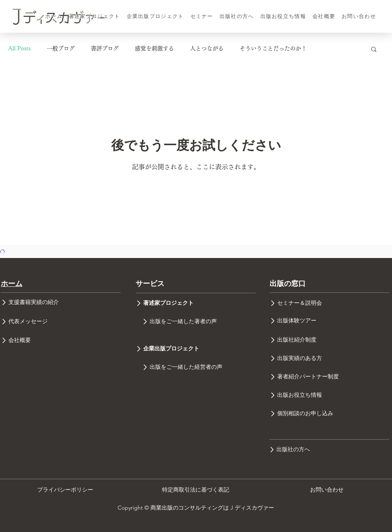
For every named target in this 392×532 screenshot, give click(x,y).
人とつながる (207, 48)
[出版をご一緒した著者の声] (196, 322)
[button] (374, 50)
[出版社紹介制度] (330, 340)
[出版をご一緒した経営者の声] (196, 367)
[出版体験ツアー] (330, 321)
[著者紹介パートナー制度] (330, 377)
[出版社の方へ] (329, 449)
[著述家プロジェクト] (196, 303)
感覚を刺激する (154, 48)
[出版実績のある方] (330, 358)
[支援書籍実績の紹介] (61, 302)
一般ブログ (61, 48)
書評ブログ (105, 48)
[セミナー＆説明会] (330, 303)
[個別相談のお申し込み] (330, 413)
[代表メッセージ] (61, 322)
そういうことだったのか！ (273, 48)
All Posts (19, 48)
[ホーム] (2, 251)
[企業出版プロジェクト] (196, 349)
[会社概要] (61, 340)
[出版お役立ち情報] (330, 395)
